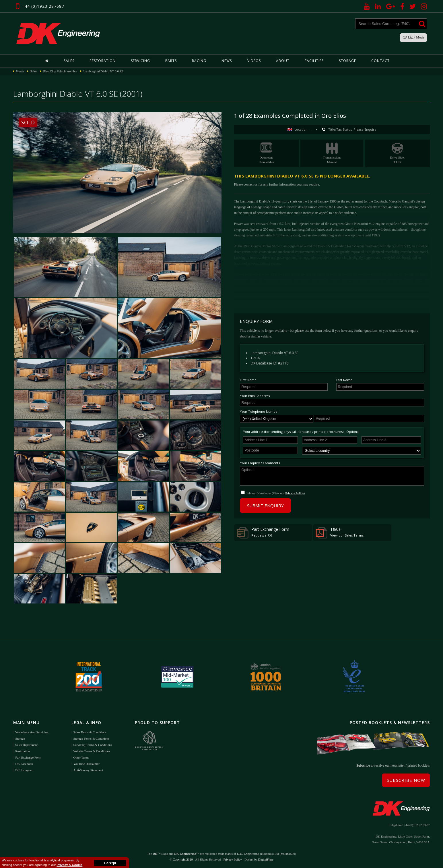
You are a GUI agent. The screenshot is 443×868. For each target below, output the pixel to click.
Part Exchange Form (263, 533)
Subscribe (363, 765)
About (283, 61)
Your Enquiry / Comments (260, 463)
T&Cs (340, 533)
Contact (380, 61)
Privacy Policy (294, 493)
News (227, 61)
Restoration (103, 61)
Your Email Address (255, 396)
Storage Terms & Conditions (92, 738)
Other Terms (81, 757)
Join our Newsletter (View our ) (275, 493)
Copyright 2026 (183, 859)
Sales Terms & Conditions (90, 732)
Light (413, 37)
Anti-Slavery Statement (88, 770)
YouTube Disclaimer (87, 764)
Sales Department (26, 745)
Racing (199, 61)
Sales (69, 61)
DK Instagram (24, 770)
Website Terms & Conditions (92, 751)
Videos (254, 61)
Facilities (314, 61)
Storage (347, 61)
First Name (248, 380)
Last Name (344, 380)
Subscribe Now (406, 780)
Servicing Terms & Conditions (93, 745)
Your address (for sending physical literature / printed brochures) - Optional (301, 432)
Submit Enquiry (265, 506)
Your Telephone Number (259, 411)
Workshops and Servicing (32, 732)
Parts (171, 61)
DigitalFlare (266, 859)
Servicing (140, 61)
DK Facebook (24, 764)
